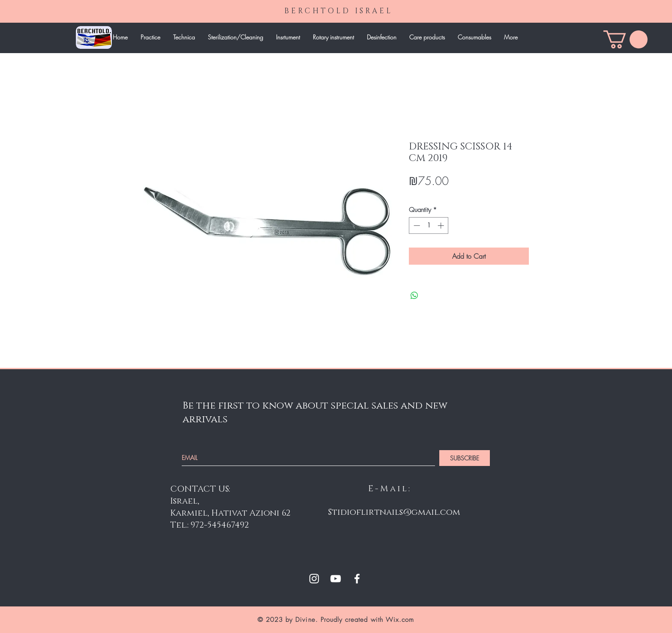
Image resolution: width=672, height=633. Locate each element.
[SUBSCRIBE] (465, 458)
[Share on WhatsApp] (414, 296)
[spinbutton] (429, 225)
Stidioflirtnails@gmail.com (394, 512)
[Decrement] (416, 225)
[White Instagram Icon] (314, 579)
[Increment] (442, 225)
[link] (625, 39)
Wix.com (400, 620)
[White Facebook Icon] (357, 579)
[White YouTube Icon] (336, 579)
